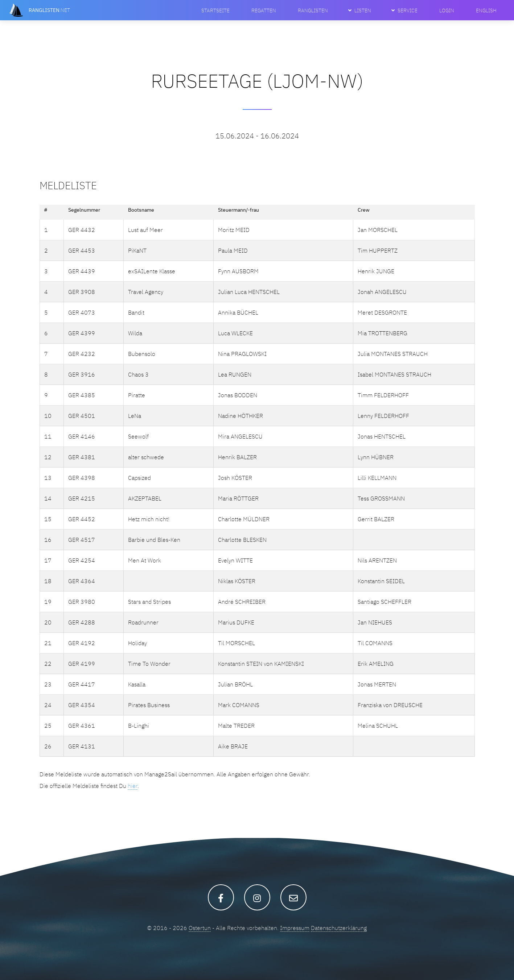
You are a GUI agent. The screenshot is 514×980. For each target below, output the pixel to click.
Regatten (264, 10)
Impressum (295, 928)
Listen (363, 10)
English (486, 10)
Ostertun (200, 928)
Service (408, 10)
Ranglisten (313, 10)
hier (133, 786)
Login (447, 10)
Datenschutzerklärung (339, 928)
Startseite (215, 10)
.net (49, 10)
